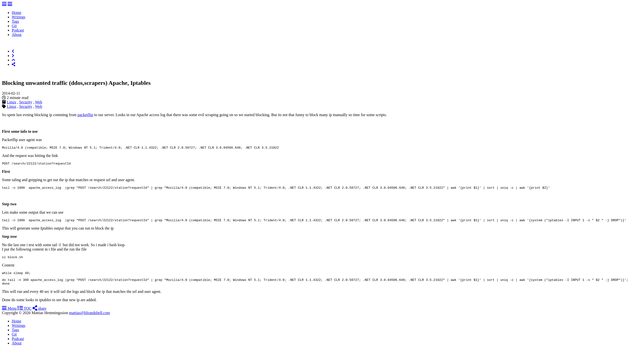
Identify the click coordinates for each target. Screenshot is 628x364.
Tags (15, 21)
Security (26, 102)
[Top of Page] (13, 60)
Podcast (18, 30)
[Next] (13, 56)
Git (14, 26)
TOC (24, 314)
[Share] (13, 64)
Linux (12, 102)
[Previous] (13, 51)
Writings (18, 17)
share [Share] (40, 314)
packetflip (85, 115)
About (17, 35)
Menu (9, 314)
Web (39, 102)
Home (17, 13)
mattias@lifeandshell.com (89, 319)
